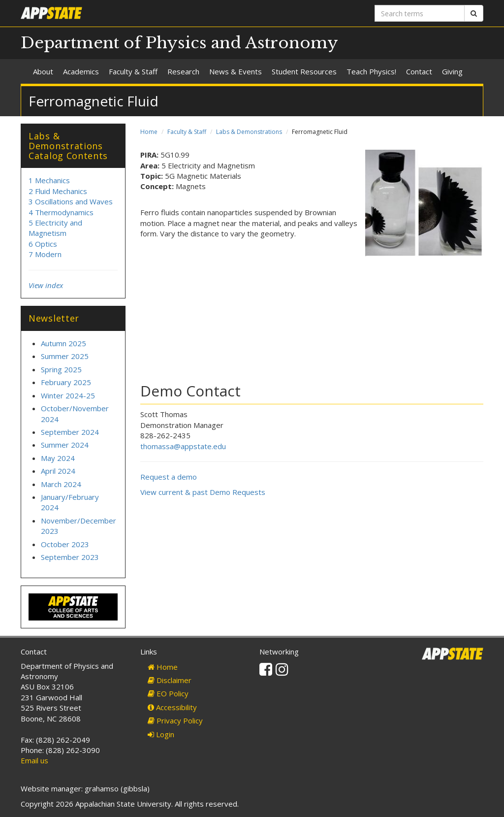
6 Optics (43, 244)
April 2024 (58, 471)
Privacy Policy (175, 720)
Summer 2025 (65, 356)
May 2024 (58, 458)
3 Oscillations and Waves (71, 201)
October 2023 (65, 544)
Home (149, 132)
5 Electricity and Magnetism (55, 228)
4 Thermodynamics (61, 212)
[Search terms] (420, 13)
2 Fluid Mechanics (58, 191)
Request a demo (169, 477)
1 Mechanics (49, 180)
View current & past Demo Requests (203, 492)
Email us (34, 760)
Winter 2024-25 (68, 395)
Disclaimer (170, 680)
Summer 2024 (65, 445)
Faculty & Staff (133, 71)
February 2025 (66, 382)
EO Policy (168, 693)
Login (161, 734)
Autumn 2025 (63, 343)
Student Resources (304, 71)
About (43, 71)
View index (46, 285)
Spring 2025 (61, 369)
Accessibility (172, 707)
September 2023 (70, 557)
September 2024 (70, 432)
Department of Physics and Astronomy (179, 43)
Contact (419, 71)
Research (183, 71)
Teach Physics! (371, 71)
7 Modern (45, 254)
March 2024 (61, 484)
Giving (452, 71)
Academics (81, 71)
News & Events (236, 71)
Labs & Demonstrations (249, 132)
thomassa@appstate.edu (183, 446)
